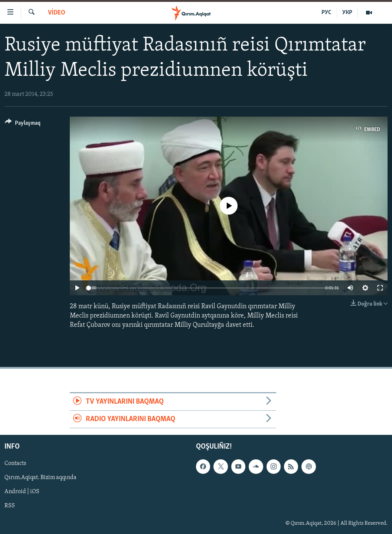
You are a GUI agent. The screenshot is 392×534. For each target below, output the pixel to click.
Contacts (15, 464)
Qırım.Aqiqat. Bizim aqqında (40, 478)
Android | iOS (22, 492)
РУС (326, 13)
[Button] (23, 124)
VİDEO (57, 13)
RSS (10, 506)
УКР (347, 13)
